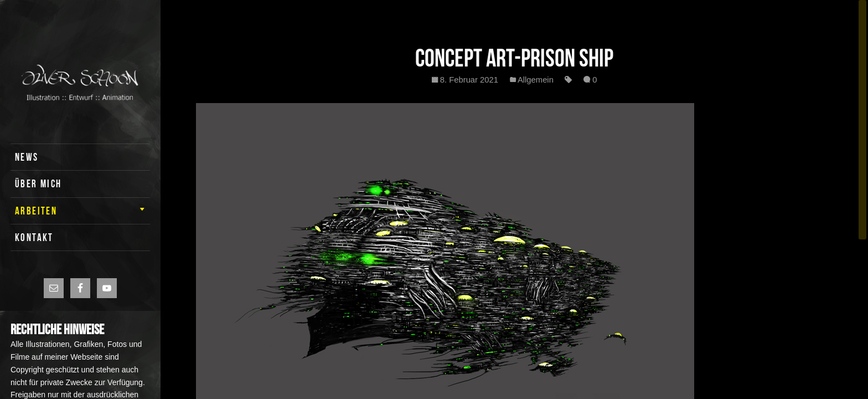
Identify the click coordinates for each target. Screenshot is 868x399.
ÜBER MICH (38, 184)
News (27, 157)
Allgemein (536, 80)
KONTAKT (34, 237)
